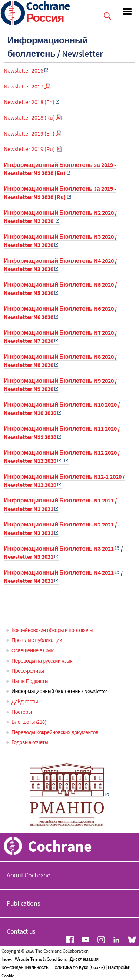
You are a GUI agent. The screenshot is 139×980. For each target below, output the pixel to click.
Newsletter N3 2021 (29, 556)
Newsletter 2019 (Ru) (29, 149)
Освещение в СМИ (33, 650)
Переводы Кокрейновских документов (55, 732)
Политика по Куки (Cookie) (78, 967)
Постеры (22, 712)
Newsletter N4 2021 (29, 581)
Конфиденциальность (25, 967)
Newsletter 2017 (24, 86)
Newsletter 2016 (24, 70)
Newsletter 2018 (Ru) (29, 117)
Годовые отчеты (30, 742)
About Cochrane (29, 875)
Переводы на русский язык (42, 661)
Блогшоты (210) (29, 722)
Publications (23, 903)
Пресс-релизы (28, 671)
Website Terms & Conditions (41, 959)
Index (7, 959)
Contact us (21, 931)
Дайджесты (25, 702)
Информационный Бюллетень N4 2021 (59, 572)
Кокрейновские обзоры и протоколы (52, 630)
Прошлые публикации (37, 640)
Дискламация (84, 959)
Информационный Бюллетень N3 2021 (59, 548)
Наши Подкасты (30, 681)
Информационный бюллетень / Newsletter (59, 691)
